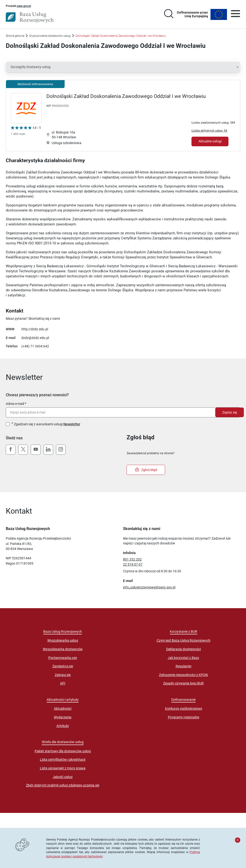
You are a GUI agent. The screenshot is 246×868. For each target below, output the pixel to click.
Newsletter (72, 424)
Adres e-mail (15, 404)
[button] (123, 67)
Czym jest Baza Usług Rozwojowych (184, 640)
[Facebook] (11, 450)
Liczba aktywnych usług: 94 (209, 131)
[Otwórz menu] (235, 14)
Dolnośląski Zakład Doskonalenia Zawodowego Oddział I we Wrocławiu (126, 96)
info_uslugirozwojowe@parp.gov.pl (149, 587)
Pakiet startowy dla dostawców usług (63, 751)
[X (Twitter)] (23, 450)
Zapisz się (230, 412)
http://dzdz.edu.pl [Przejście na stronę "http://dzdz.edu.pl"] (35, 329)
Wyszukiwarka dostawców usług (50, 36)
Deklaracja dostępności (184, 649)
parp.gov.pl (24, 6)
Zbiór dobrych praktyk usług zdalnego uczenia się (63, 785)
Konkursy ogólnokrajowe (184, 708)
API (63, 683)
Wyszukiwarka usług (63, 640)
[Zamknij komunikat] (238, 840)
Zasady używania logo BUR (183, 683)
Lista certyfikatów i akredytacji (63, 759)
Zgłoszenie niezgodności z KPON (183, 675)
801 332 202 (132, 559)
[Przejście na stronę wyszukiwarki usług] (169, 14)
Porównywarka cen (63, 658)
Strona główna (15, 36)
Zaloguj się (63, 675)
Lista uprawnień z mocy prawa (63, 768)
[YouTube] (36, 450)
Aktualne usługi (210, 141)
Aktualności (63, 708)
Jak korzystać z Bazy (183, 658)
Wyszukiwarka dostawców (63, 649)
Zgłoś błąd (146, 470)
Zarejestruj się (63, 666)
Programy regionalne (184, 717)
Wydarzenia (63, 717)
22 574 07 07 (133, 564)
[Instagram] (61, 450)
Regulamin (184, 666)
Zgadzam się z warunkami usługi (47, 424)
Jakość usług (63, 777)
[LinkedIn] (48, 450)
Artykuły (63, 726)
